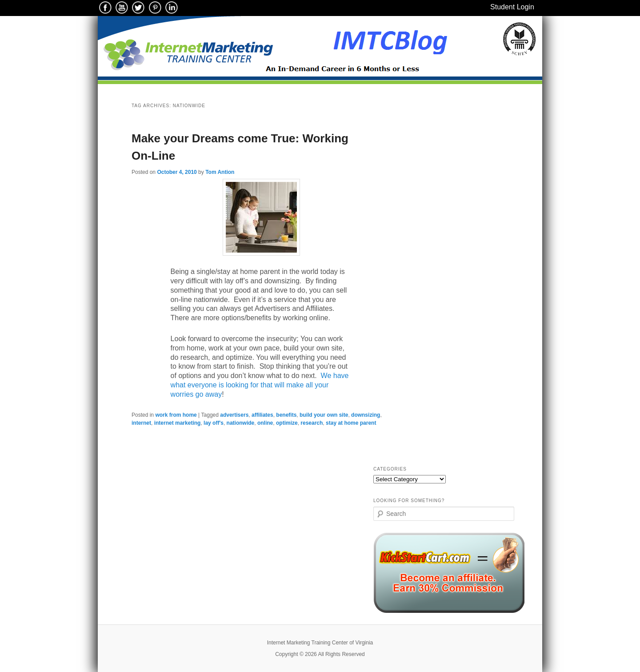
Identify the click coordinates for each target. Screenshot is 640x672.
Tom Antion (220, 172)
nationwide (241, 423)
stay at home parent (351, 423)
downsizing (366, 415)
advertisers (234, 415)
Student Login (512, 7)
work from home (176, 415)
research (312, 423)
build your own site (324, 415)
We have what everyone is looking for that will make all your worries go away (260, 385)
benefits (286, 415)
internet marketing (178, 423)
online (265, 423)
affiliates (262, 415)
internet (141, 423)
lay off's (214, 423)
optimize (287, 423)
